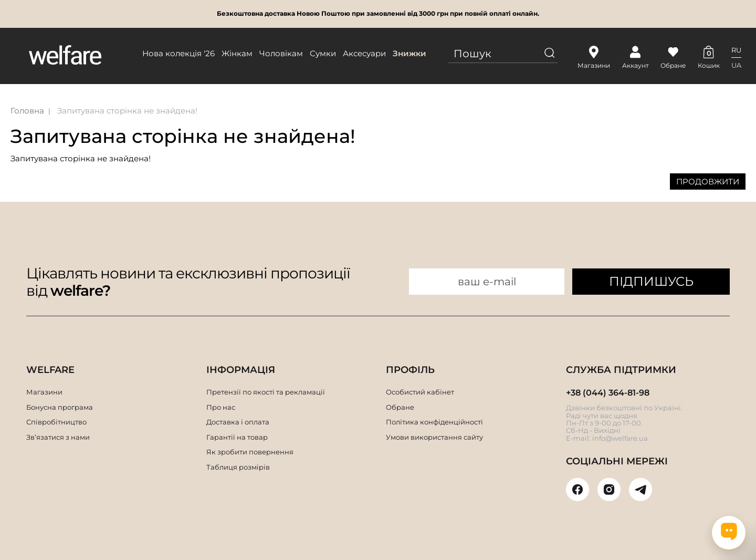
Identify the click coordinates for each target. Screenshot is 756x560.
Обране (400, 407)
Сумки (323, 53)
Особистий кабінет (420, 392)
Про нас (221, 407)
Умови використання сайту (434, 437)
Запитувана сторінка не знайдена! (127, 111)
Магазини (44, 392)
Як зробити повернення (250, 452)
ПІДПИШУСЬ (651, 281)
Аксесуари (364, 53)
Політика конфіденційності (434, 422)
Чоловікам (281, 53)
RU (736, 50)
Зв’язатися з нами (58, 437)
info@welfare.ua (620, 438)
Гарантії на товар (237, 437)
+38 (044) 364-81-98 (608, 393)
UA (736, 65)
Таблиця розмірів (238, 467)
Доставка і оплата (238, 422)
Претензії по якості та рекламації (266, 392)
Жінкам (237, 53)
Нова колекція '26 (178, 53)
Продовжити (708, 182)
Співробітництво (56, 422)
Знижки (409, 53)
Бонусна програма (60, 407)
